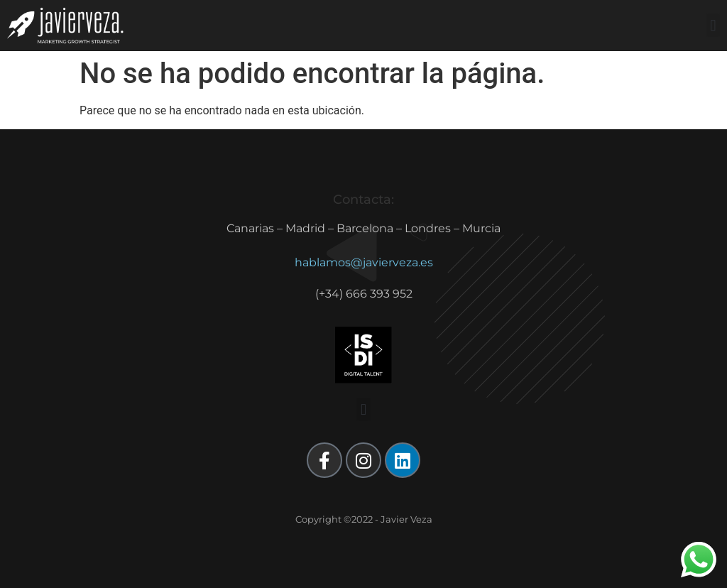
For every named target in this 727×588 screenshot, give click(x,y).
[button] (713, 25)
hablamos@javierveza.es (364, 262)
